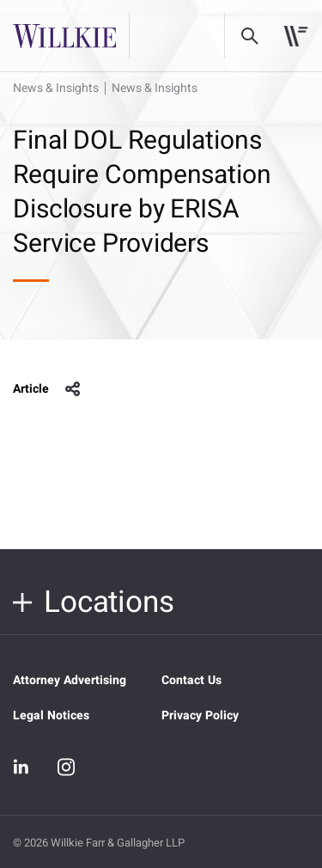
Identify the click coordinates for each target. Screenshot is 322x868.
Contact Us (191, 680)
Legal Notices (51, 715)
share (73, 389)
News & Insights (56, 88)
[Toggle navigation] (296, 36)
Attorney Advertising (70, 680)
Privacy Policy (200, 715)
